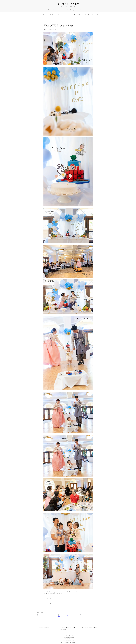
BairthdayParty (47, 599)
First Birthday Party (43, 628)
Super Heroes (57, 599)
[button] (62, 10)
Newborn (52, 15)
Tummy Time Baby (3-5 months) (72, 15)
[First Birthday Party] (46, 620)
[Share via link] (51, 603)
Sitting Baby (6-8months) (88, 15)
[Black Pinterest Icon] (66, 636)
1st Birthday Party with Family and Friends (68, 628)
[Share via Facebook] (44, 603)
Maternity (45, 15)
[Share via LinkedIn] (47, 603)
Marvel (52, 599)
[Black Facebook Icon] (63, 636)
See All (98, 612)
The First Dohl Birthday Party (89, 628)
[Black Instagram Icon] (70, 636)
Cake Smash (60, 15)
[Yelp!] (73, 636)
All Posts (39, 15)
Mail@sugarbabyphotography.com (68, 637)
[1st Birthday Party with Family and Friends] (68, 620)
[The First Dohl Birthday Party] (90, 620)
